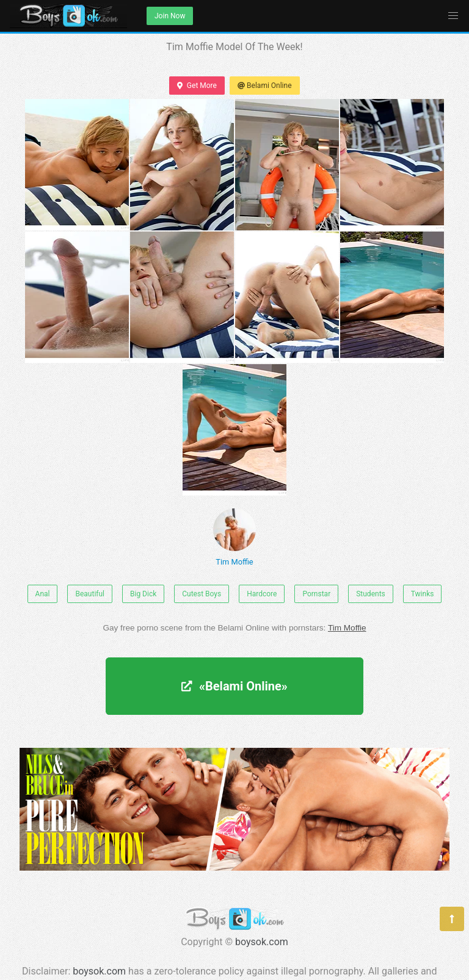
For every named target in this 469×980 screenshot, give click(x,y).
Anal (43, 594)
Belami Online (265, 86)
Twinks (423, 594)
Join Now (170, 16)
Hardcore (262, 594)
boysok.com (262, 942)
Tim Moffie (234, 537)
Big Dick (143, 594)
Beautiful (90, 594)
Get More (197, 86)
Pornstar (316, 594)
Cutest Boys (202, 594)
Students (371, 594)
